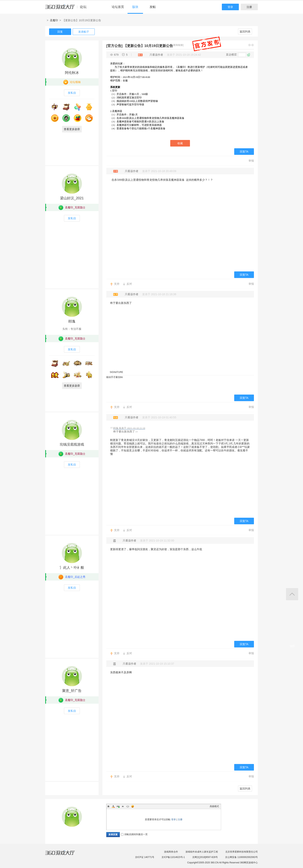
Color (113, 806)
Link (118, 806)
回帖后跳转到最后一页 (134, 834)
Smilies (133, 806)
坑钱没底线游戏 (72, 444)
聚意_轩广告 (72, 691)
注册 (249, 7)
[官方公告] (114, 46)
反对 (129, 284)
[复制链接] (178, 45)
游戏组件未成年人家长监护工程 (202, 852)
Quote (123, 806)
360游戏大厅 (64, 855)
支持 (117, 284)
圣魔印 (54, 20)
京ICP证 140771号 (145, 857)
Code (128, 806)
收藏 (180, 143)
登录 (230, 7)
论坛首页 (118, 7)
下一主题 (253, 45)
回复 (60, 32)
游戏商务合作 (171, 852)
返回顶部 (292, 594)
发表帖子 (84, 32)
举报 (251, 161)
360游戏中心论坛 (68, 9)
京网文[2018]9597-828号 (205, 857)
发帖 (153, 7)
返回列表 (245, 32)
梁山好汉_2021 (72, 198)
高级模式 (214, 806)
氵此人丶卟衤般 (72, 568)
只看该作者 (156, 55)
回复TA (244, 152)
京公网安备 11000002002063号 (241, 857)
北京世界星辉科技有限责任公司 (242, 852)
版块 (135, 7)
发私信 (72, 93)
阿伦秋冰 (72, 73)
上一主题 (249, 45)
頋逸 (72, 321)
